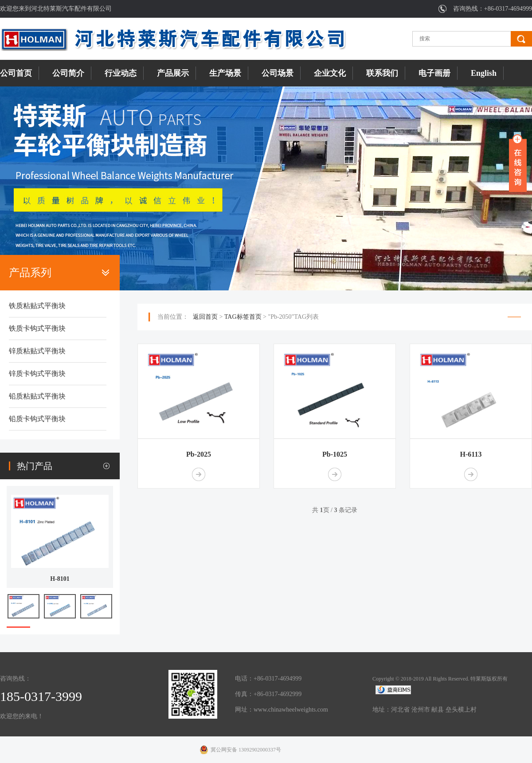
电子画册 (434, 73)
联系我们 (382, 73)
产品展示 (173, 73)
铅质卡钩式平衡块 (37, 419)
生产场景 (225, 73)
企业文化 (330, 73)
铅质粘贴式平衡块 (37, 396)
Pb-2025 (199, 454)
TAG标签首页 (243, 317)
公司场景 (278, 73)
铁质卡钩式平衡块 (37, 328)
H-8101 (60, 579)
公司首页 (16, 73)
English (484, 73)
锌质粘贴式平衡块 (37, 351)
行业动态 (121, 73)
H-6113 (471, 454)
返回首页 (205, 317)
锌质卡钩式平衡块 (37, 374)
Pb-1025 (335, 454)
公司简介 (68, 73)
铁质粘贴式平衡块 (37, 306)
